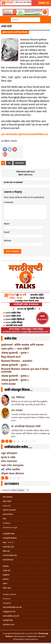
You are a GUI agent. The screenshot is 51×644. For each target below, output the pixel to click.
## (9, 163)
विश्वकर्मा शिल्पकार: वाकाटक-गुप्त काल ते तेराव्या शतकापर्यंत (25, 370)
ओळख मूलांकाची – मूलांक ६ (15, 380)
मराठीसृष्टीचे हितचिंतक (10, 538)
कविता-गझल (7, 588)
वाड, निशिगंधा (18, 397)
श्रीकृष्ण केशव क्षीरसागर (13, 473)
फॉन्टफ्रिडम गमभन (9, 625)
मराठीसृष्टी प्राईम (8, 620)
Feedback (6, 523)
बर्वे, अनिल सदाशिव (10, 469)
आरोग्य (5, 584)
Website (8, 241)
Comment (9, 202)
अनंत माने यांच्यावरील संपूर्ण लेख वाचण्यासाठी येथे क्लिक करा (24, 135)
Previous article (26, 172)
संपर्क (4, 519)
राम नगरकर (17, 410)
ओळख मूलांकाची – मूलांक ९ (15, 353)
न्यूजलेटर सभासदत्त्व (9, 510)
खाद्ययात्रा (6, 579)
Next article (26, 175)
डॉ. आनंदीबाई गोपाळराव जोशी (26, 426)
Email (7, 232)
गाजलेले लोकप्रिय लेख (10, 555)
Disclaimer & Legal (10, 527)
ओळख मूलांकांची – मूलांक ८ (15, 365)
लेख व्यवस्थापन (8, 497)
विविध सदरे (6, 551)
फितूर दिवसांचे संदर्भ (11, 357)
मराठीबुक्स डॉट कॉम (9, 612)
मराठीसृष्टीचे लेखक (9, 534)
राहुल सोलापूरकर (9, 453)
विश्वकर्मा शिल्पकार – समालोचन (17, 361)
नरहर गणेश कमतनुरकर (12, 465)
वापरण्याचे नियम (8, 514)
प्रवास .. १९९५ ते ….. (9, 542)
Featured (20, 163)
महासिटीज (6, 575)
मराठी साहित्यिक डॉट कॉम (11, 616)
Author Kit (7, 506)
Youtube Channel (9, 594)
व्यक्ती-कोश (7, 571)
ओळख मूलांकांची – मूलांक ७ (15, 376)
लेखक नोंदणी (7, 501)
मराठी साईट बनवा (8, 547)
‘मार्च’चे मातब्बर (8, 384)
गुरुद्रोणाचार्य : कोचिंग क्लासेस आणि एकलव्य (22, 345)
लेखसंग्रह (6, 566)
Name (7, 224)
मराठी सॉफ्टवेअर (8, 560)
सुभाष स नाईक (8, 457)
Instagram (7, 603)
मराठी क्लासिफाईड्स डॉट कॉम (12, 607)
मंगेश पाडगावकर (9, 461)
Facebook (7, 599)
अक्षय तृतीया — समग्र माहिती (15, 349)
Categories (6, 490)
